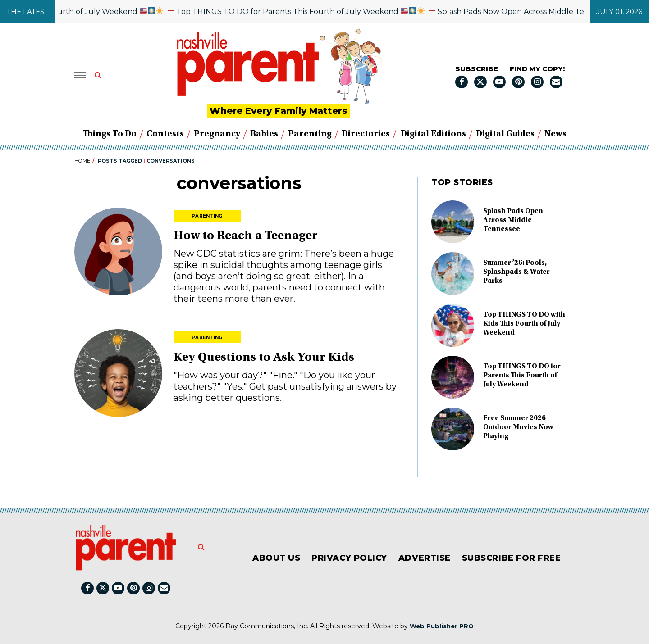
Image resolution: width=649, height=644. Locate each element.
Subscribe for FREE (512, 558)
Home (82, 161)
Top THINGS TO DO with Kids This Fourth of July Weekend (524, 324)
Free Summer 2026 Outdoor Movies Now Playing (518, 427)
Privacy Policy (349, 558)
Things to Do (110, 134)
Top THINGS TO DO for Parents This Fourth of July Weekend (315, 11)
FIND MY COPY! (537, 69)
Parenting (310, 134)
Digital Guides (505, 134)
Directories (366, 134)
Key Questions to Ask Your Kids (264, 358)
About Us (276, 558)
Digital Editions (433, 134)
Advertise (425, 558)
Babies (264, 134)
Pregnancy (217, 134)
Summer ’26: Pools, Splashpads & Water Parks (516, 272)
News (555, 134)
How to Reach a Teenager (246, 236)
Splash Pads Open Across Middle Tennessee (513, 220)
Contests (165, 134)
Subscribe (477, 69)
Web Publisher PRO (442, 626)
